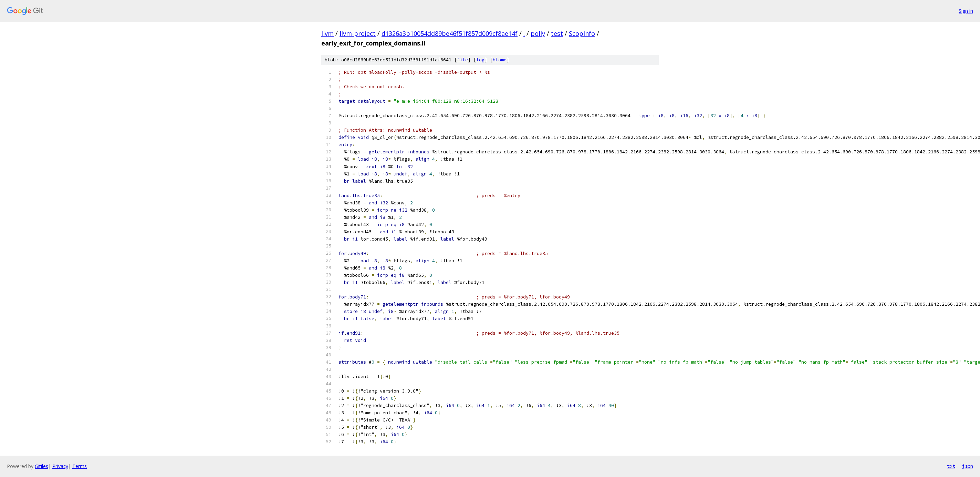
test (557, 33)
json (968, 466)
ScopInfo (582, 33)
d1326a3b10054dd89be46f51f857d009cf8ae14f (450, 33)
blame (500, 60)
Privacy (60, 466)
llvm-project (358, 33)
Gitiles (41, 466)
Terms (80, 466)
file (462, 60)
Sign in (966, 11)
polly (538, 33)
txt (951, 466)
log (480, 60)
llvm (327, 33)
